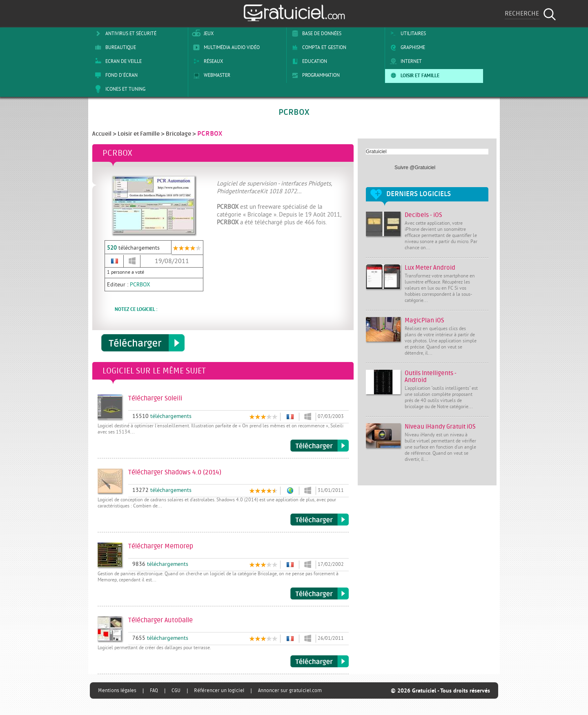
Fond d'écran (115, 75)
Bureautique (114, 47)
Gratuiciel (376, 152)
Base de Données (315, 34)
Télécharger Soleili (320, 446)
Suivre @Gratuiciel (415, 168)
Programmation (314, 75)
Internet (404, 61)
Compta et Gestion (317, 47)
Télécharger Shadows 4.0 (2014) (320, 520)
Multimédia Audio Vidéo (225, 47)
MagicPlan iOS (424, 321)
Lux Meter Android (430, 268)
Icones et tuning (119, 89)
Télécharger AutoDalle (320, 661)
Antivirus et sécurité (124, 34)
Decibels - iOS (423, 215)
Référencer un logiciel (219, 690)
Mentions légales (117, 690)
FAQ (154, 690)
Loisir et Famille (413, 75)
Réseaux (207, 61)
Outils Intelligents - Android (431, 377)
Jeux (202, 34)
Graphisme (406, 47)
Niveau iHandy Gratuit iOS (440, 427)
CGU (176, 690)
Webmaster (210, 75)
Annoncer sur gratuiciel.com (290, 690)
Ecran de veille (117, 61)
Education (308, 61)
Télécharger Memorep (320, 594)
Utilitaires (406, 34)
